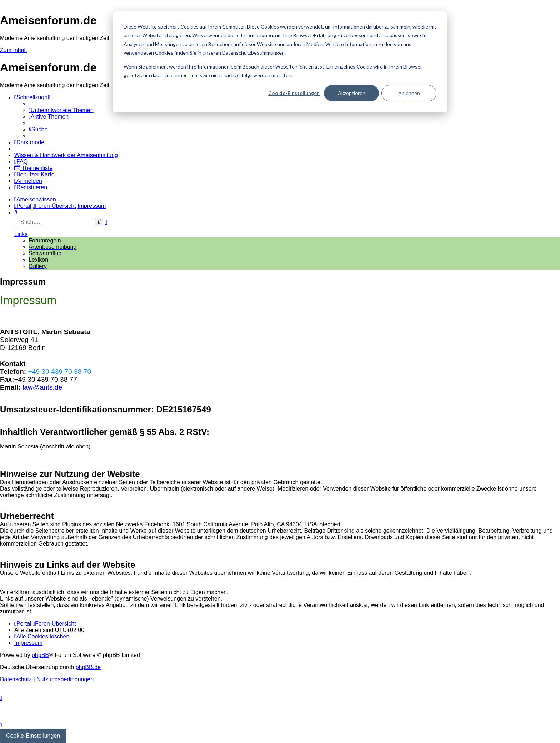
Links (21, 234)
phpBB (40, 655)
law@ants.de (42, 387)
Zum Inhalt (14, 50)
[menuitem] (61, 110)
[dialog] (280, 62)
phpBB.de (88, 667)
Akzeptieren (352, 93)
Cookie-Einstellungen (294, 93)
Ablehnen (409, 93)
